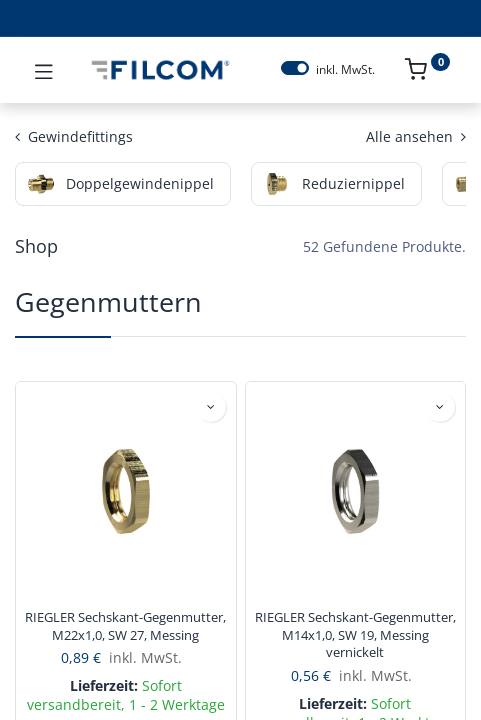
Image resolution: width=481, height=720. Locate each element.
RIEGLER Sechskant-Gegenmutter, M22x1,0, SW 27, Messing (125, 626)
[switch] (295, 68)
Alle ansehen (416, 136)
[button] (211, 407)
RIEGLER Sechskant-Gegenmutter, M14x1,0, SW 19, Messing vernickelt (355, 635)
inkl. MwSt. (345, 70)
